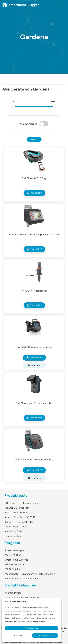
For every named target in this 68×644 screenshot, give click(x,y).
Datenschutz (48, 642)
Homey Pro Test (13, 536)
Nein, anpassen (45, 636)
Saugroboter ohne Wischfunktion (22, 598)
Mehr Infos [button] (34, 365)
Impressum (40, 642)
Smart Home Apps (14, 550)
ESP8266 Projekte (14, 564)
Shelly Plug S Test (14, 531)
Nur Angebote (29, 124)
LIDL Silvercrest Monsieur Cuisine (22, 503)
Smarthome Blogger (16, 642)
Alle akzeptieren (32, 628)
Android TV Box (13, 593)
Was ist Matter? (13, 555)
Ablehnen (18, 635)
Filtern (34, 139)
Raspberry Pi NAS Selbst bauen (21, 579)
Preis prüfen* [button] (34, 193)
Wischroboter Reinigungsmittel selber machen (30, 574)
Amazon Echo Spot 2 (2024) (20, 517)
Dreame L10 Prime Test (17, 508)
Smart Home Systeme (16, 560)
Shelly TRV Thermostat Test (19, 522)
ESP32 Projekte (13, 569)
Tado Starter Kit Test (16, 527)
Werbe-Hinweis (58, 642)
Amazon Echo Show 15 (16, 513)
